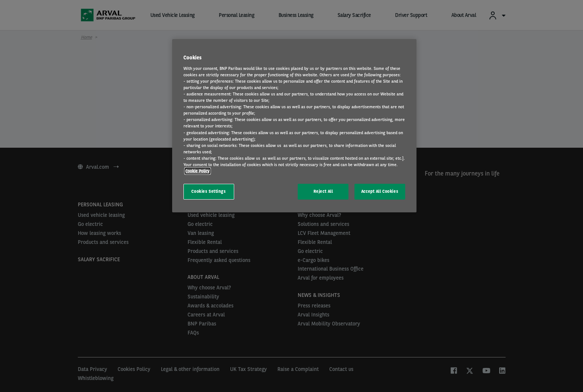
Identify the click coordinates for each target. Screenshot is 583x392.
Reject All (323, 191)
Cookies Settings (208, 191)
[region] (294, 126)
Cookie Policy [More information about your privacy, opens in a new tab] (198, 171)
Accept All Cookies (380, 191)
